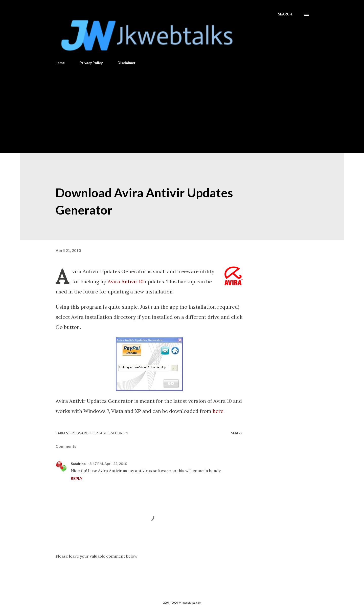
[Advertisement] (182, 107)
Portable (100, 433)
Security (120, 433)
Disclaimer (127, 63)
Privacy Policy (91, 63)
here (218, 411)
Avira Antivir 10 (126, 281)
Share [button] (237, 433)
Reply (77, 478)
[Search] (285, 14)
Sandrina (78, 464)
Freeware (79, 433)
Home (60, 63)
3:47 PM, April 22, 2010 (108, 464)
